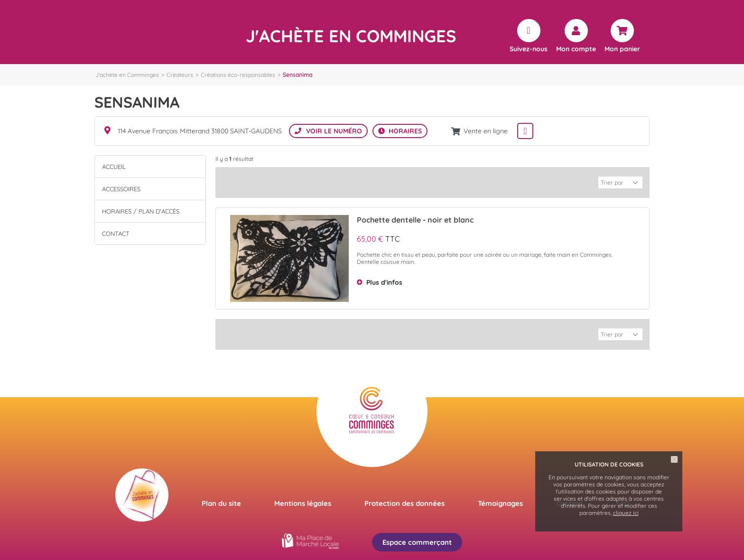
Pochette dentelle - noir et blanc (415, 219)
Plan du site (221, 502)
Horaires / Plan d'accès (141, 211)
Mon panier (622, 48)
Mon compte (576, 48)
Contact (116, 233)
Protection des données (405, 502)
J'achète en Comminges (127, 75)
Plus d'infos (384, 282)
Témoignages (500, 502)
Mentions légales (303, 502)
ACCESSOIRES (121, 189)
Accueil (114, 167)
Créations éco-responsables (238, 75)
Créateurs (180, 75)
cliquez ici (626, 513)
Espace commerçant (417, 541)
